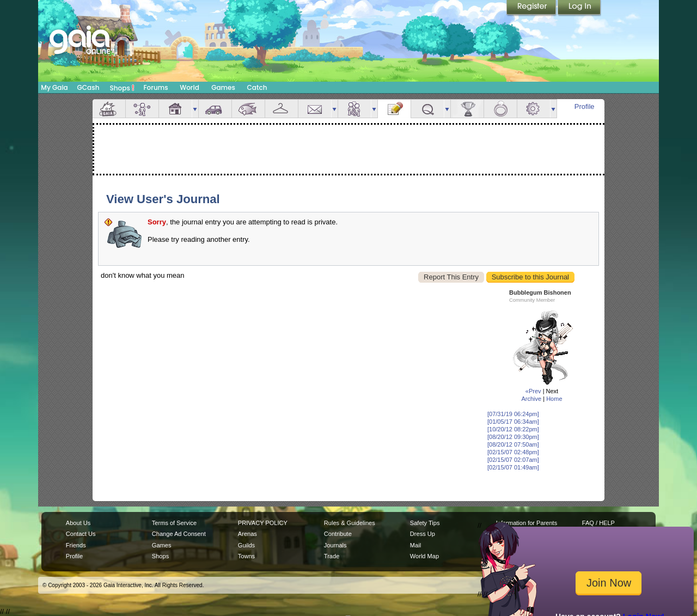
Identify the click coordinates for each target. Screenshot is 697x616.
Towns (246, 556)
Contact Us (81, 534)
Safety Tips (425, 523)
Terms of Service (174, 523)
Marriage (500, 109)
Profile (585, 106)
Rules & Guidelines (350, 523)
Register (532, 8)
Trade (332, 556)
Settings (534, 109)
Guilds (246, 545)
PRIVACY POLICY (263, 523)
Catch (257, 87)
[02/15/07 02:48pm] (513, 452)
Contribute (338, 534)
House (175, 109)
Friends (354, 109)
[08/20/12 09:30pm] (513, 437)
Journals (335, 545)
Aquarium (248, 109)
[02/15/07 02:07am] (513, 460)
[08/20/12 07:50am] (513, 444)
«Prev (533, 391)
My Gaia (54, 87)
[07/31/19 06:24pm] (513, 414)
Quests (427, 109)
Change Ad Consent (179, 534)
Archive (531, 399)
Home (554, 399)
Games (223, 87)
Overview (109, 109)
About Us (78, 523)
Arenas (247, 534)
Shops (122, 88)
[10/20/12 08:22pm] (513, 429)
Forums (155, 87)
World (189, 87)
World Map (424, 556)
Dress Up (423, 534)
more (195, 109)
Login (579, 8)
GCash (88, 87)
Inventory (282, 109)
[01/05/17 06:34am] (513, 422)
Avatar (142, 109)
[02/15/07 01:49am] (513, 467)
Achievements (467, 109)
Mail (315, 109)
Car (215, 109)
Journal (394, 109)
